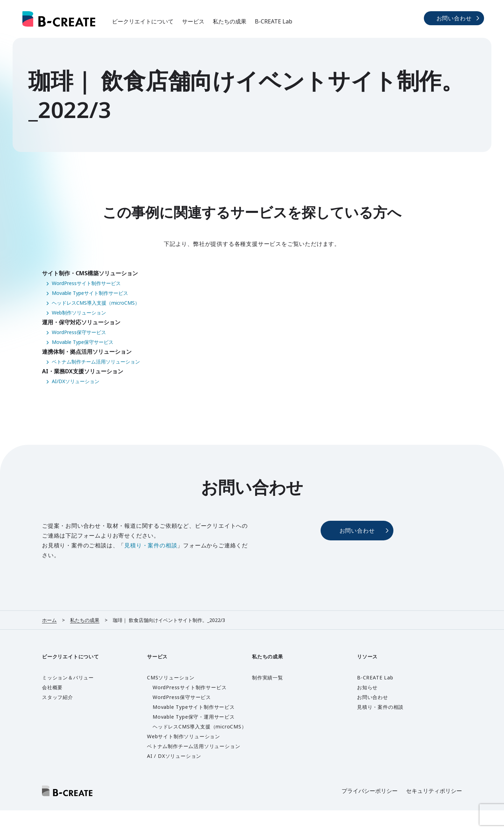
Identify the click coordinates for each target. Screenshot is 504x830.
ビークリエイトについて (143, 21)
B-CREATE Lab (274, 21)
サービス (193, 21)
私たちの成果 (230, 21)
